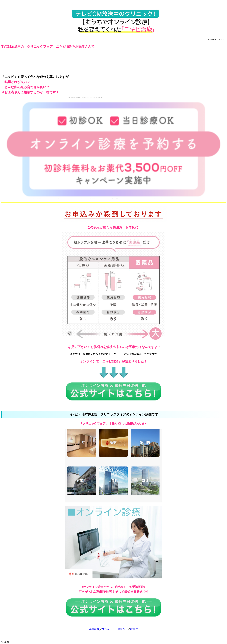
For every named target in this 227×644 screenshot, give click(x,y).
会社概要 (94, 629)
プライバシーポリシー (115, 629)
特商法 (134, 629)
